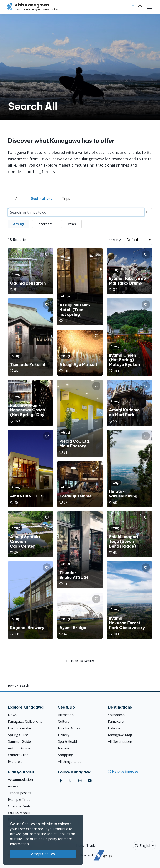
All (17, 199)
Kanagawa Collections (25, 721)
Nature (64, 748)
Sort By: (115, 240)
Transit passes (19, 793)
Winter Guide (18, 755)
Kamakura (116, 721)
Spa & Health (68, 741)
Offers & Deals (19, 806)
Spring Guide (18, 735)
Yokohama (116, 715)
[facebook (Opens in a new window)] (61, 781)
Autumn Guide (19, 748)
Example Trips (19, 800)
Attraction (66, 715)
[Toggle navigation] (149, 7)
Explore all (16, 762)
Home (12, 685)
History (64, 735)
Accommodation (20, 779)
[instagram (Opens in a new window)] (80, 781)
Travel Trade (86, 845)
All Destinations (120, 741)
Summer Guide (19, 741)
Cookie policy (47, 839)
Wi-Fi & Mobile (19, 813)
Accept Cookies (43, 854)
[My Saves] (140, 7)
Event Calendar (20, 728)
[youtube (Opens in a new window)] (90, 781)
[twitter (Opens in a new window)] (70, 781)
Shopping (66, 755)
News (12, 715)
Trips (66, 199)
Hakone (114, 728)
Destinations (42, 199)
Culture (64, 721)
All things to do (70, 762)
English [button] (143, 846)
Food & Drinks (69, 728)
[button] (140, 7)
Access (13, 786)
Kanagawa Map (120, 735)
